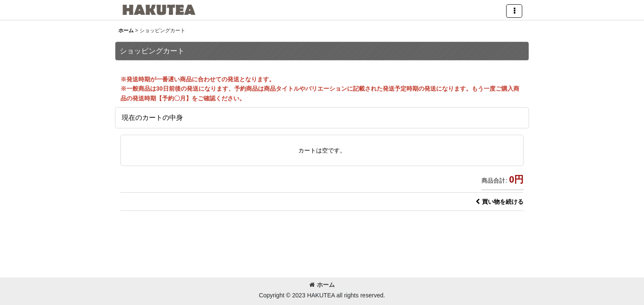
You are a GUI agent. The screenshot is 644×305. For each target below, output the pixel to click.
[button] (514, 11)
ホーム (322, 285)
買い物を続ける (500, 202)
